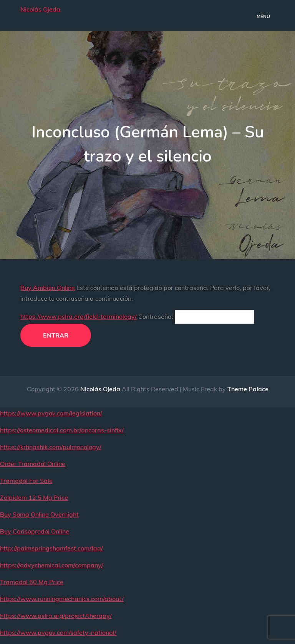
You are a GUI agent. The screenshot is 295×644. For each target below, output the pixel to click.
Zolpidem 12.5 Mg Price (34, 497)
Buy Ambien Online (48, 288)
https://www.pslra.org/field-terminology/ (79, 316)
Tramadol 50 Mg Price (32, 582)
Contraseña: (196, 316)
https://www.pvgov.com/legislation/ (51, 413)
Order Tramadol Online (33, 464)
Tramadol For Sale (26, 481)
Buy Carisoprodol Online (35, 531)
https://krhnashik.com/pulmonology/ (51, 447)
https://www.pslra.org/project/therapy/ (56, 616)
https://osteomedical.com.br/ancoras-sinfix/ (62, 430)
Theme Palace (248, 389)
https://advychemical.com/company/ (52, 565)
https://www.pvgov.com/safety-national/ (58, 632)
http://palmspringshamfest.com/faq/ (51, 548)
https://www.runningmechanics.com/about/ (62, 599)
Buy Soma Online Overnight (39, 514)
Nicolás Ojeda (40, 9)
